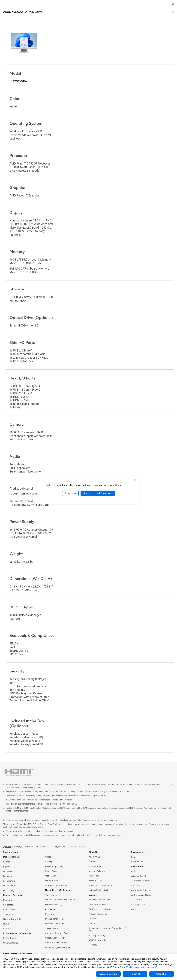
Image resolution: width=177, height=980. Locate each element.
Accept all (162, 974)
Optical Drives (52, 876)
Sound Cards (51, 871)
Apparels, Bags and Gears (57, 933)
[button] (4, 4)
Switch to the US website (98, 493)
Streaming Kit (52, 928)
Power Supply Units (54, 866)
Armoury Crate (138, 905)
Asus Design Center (140, 881)
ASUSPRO (136, 886)
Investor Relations (97, 871)
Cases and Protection (55, 938)
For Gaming (9, 890)
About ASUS (94, 857)
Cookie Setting (108, 974)
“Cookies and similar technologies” (142, 967)
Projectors (8, 905)
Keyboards (50, 914)
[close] (135, 480)
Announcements (96, 866)
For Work (7, 876)
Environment (137, 862)
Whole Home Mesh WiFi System (60, 900)
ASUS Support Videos (99, 940)
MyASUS (93, 945)
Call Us (92, 924)
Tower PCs (8, 914)
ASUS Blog (136, 900)
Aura (133, 909)
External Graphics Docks (57, 885)
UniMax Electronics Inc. (100, 890)
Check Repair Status (98, 905)
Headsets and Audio (55, 924)
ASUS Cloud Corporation (100, 885)
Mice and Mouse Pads (55, 919)
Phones (7, 862)
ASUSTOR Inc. (95, 881)
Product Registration (98, 914)
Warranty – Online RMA (99, 900)
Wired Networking (54, 905)
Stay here (70, 493)
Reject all (135, 974)
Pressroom (94, 876)
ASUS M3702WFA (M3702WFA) (24, 12)
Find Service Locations (99, 909)
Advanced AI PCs (139, 876)
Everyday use (59, 847)
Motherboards (10, 938)
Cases (48, 857)
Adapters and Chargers (56, 943)
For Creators (9, 881)
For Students (9, 886)
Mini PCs (7, 929)
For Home (8, 871)
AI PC (134, 871)
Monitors (7, 900)
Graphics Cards (10, 943)
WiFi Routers (51, 895)
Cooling (49, 862)
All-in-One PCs (10, 910)
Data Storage (51, 881)
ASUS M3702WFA (77, 847)
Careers (92, 862)
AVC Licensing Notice (141, 895)
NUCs (6, 924)
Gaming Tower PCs (12, 919)
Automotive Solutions (141, 890)
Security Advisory (97, 936)
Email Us (93, 919)
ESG (133, 857)
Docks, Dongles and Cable (57, 947)
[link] (88, 4)
